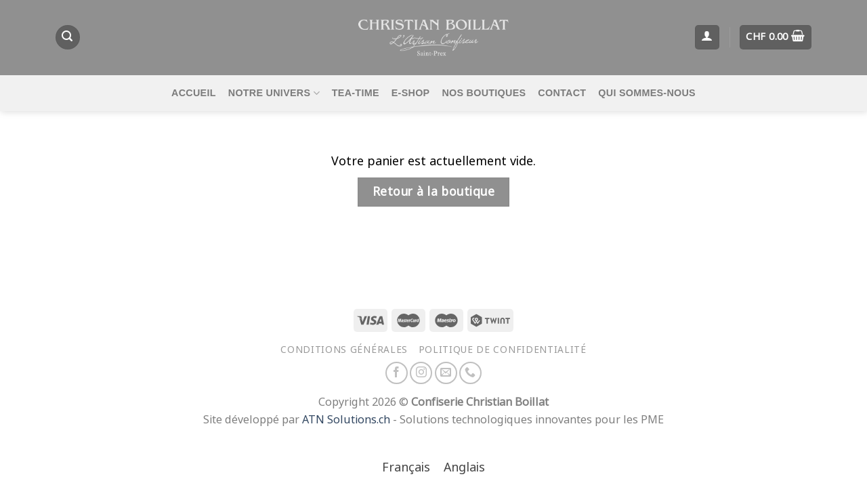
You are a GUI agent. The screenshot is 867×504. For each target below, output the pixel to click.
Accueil (194, 93)
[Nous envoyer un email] (446, 373)
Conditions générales (344, 350)
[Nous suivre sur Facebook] (397, 373)
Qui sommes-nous (647, 93)
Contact (562, 93)
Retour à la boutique (433, 192)
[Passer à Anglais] (464, 468)
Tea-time (356, 93)
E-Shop (411, 93)
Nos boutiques (484, 93)
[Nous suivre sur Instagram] (421, 373)
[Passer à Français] (406, 468)
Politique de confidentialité (503, 350)
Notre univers (274, 93)
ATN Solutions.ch (346, 420)
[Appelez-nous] (470, 373)
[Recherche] (68, 37)
